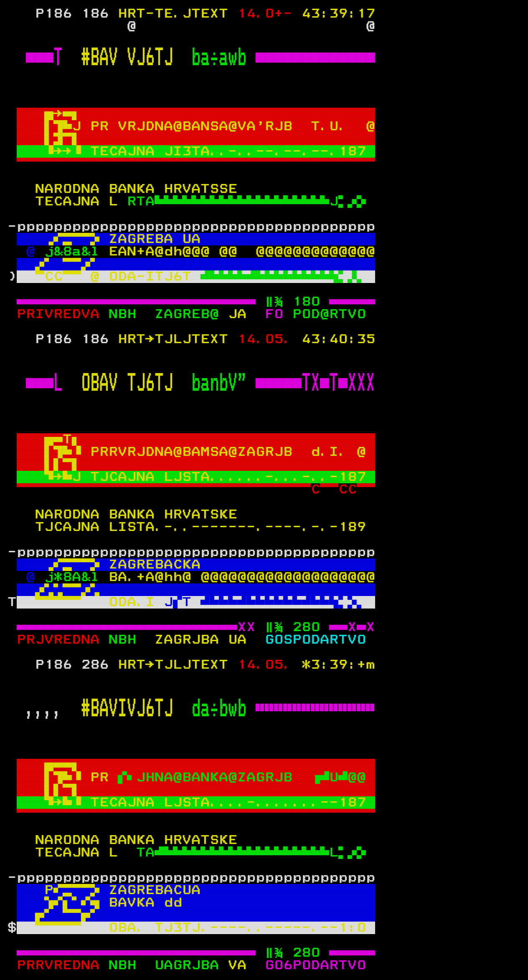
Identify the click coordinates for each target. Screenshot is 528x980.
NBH (127, 314)
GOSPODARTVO (315, 640)
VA (242, 965)
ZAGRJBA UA (201, 640)
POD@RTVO (334, 314)
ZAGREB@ (191, 314)
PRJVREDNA (63, 640)
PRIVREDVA (63, 314)
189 (352, 527)
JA (242, 314)
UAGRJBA (191, 965)
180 (306, 302)
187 (352, 152)
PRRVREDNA (63, 965)
